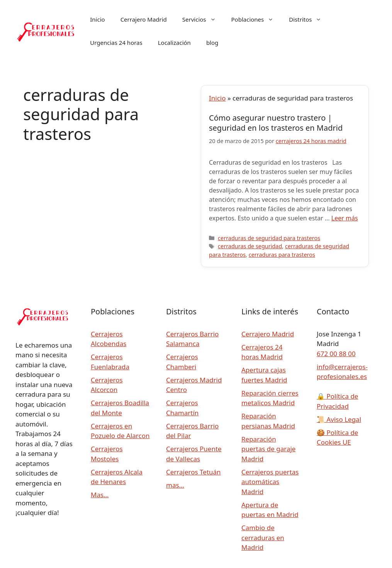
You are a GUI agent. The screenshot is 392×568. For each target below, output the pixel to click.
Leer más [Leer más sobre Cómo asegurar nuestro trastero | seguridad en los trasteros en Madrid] (345, 218)
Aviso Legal (339, 419)
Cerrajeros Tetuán (193, 472)
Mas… (100, 495)
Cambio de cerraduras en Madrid (263, 537)
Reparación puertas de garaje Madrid (268, 449)
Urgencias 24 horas (116, 43)
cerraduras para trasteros (282, 255)
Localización (174, 43)
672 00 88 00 (336, 354)
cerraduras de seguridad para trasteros (269, 238)
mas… (175, 485)
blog (212, 43)
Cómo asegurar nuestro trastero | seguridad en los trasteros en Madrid (276, 123)
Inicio (97, 19)
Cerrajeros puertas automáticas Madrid (270, 482)
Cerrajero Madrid (144, 19)
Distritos (309, 19)
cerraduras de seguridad (250, 246)
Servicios (203, 19)
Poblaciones (256, 19)
